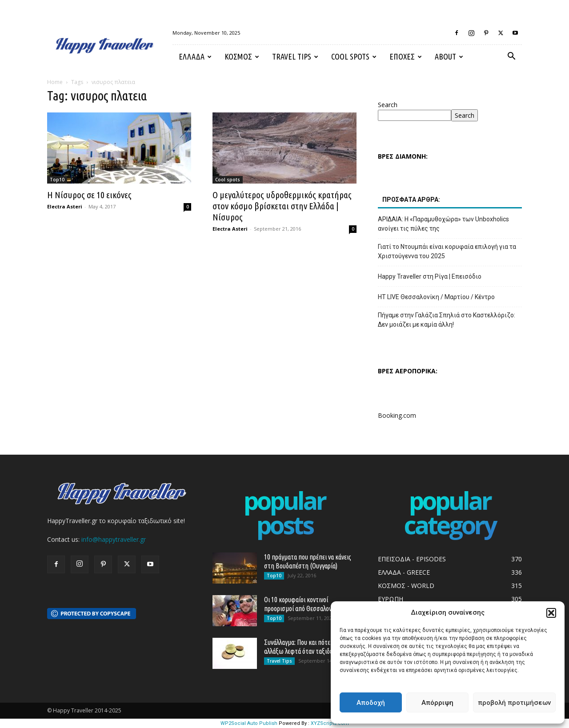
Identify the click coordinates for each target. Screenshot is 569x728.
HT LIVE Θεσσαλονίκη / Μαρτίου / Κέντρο (436, 297)
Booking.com (397, 415)
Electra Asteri (65, 206)
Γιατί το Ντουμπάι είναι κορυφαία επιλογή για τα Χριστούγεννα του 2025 (447, 251)
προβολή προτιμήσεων (514, 703)
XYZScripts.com (330, 723)
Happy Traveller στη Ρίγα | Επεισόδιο (430, 276)
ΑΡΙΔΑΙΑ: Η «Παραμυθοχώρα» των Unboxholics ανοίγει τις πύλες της (443, 224)
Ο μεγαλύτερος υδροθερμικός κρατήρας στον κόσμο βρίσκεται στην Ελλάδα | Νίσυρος (282, 206)
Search (388, 105)
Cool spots (354, 56)
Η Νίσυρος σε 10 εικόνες (89, 195)
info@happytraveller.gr (114, 539)
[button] (551, 613)
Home (55, 82)
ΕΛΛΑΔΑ (195, 56)
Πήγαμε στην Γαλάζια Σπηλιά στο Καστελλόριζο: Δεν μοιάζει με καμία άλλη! (447, 320)
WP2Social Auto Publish (249, 723)
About (449, 56)
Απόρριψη (437, 703)
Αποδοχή (371, 703)
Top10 (57, 180)
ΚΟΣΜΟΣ (242, 56)
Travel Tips (295, 56)
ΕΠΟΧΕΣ (406, 56)
